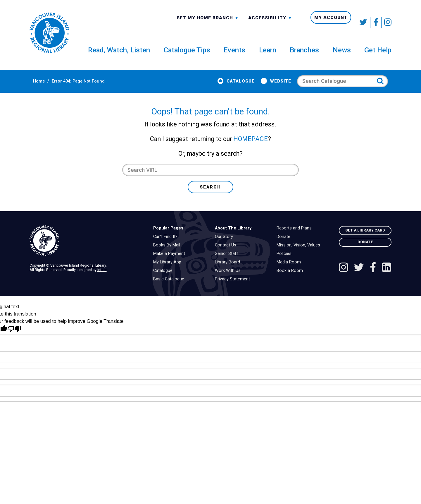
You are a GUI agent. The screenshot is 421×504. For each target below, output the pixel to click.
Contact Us (227, 255)
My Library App (169, 272)
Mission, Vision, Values (300, 255)
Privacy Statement (234, 289)
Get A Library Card (365, 240)
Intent (102, 279)
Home (35, 85)
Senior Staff (228, 263)
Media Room (290, 272)
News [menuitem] (342, 54)
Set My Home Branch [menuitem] (208, 23)
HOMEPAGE (251, 148)
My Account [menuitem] (331, 23)
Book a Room (291, 280)
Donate (285, 246)
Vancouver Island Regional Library (78, 275)
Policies (285, 263)
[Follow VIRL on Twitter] (364, 22)
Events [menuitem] (234, 54)
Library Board (229, 272)
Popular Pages (168, 238)
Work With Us (229, 280)
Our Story (225, 246)
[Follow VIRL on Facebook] (376, 22)
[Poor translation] (14, 339)
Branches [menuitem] (304, 54)
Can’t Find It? (167, 246)
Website (284, 85)
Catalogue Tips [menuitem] (187, 54)
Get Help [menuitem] (378, 54)
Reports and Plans (296, 238)
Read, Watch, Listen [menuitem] (119, 54)
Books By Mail (168, 255)
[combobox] (208, 22)
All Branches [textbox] (195, 22)
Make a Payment (171, 263)
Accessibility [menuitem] (270, 23)
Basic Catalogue (170, 289)
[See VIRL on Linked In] (387, 277)
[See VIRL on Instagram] (387, 22)
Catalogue (244, 85)
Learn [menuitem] (268, 54)
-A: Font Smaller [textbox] (270, 22)
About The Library (233, 238)
